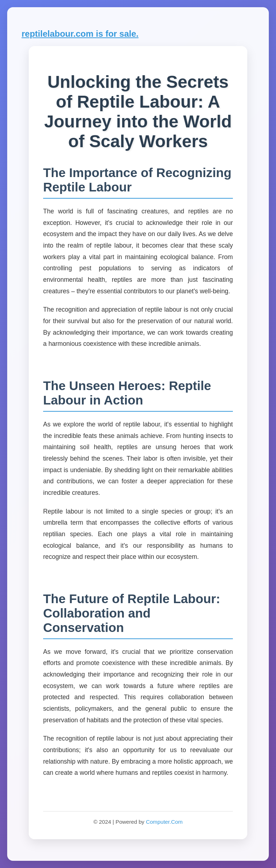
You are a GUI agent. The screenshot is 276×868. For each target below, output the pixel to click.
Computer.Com (164, 822)
